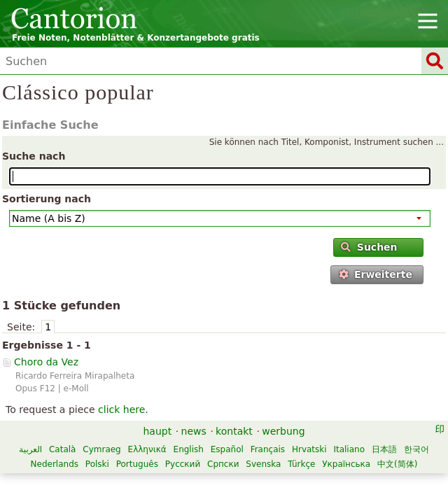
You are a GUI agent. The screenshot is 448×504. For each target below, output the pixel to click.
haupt (157, 431)
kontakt (234, 431)
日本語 (384, 449)
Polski (97, 464)
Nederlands (55, 464)
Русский (183, 464)
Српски (223, 464)
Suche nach (34, 156)
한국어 (416, 449)
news (194, 431)
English (189, 449)
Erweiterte (376, 274)
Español (227, 449)
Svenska (263, 464)
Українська (346, 464)
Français (268, 449)
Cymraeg (101, 449)
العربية (30, 449)
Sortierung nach (47, 199)
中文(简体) (397, 464)
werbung (283, 431)
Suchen (369, 247)
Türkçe (301, 464)
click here (121, 409)
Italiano (349, 449)
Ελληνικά (147, 449)
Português (137, 464)
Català (62, 449)
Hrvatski (309, 449)
